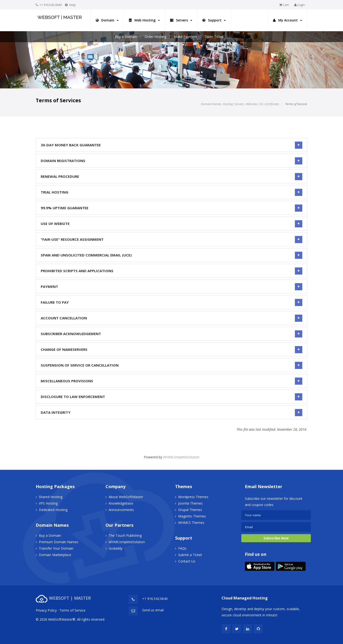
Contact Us (187, 561)
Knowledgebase (121, 503)
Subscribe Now (276, 538)
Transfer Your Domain (56, 548)
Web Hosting (144, 20)
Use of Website (171, 224)
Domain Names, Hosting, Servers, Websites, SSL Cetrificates (240, 104)
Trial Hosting (171, 192)
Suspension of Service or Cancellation (171, 365)
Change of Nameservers (171, 349)
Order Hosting (155, 37)
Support (214, 20)
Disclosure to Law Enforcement (171, 397)
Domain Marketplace (55, 555)
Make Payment (186, 37)
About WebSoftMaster (126, 497)
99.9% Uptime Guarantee (171, 208)
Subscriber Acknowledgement (171, 334)
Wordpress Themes (193, 497)
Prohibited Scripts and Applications (171, 271)
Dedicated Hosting (53, 510)
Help (72, 5)
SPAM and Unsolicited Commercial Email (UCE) (171, 255)
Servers (181, 20)
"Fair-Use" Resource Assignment (171, 239)
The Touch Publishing (125, 535)
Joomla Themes (190, 503)
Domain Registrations (171, 161)
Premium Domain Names (59, 542)
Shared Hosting (51, 497)
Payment (171, 286)
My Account (288, 20)
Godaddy (116, 548)
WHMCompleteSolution (181, 457)
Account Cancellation (171, 318)
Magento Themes (192, 516)
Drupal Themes (190, 510)
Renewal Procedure (171, 176)
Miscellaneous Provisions (171, 381)
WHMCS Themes (191, 523)
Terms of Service (72, 610)
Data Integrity (171, 412)
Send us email (153, 610)
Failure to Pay (171, 302)
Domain (107, 20)
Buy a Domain (126, 37)
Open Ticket (214, 37)
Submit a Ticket (190, 555)
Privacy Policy (46, 610)
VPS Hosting (48, 503)
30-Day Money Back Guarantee (171, 145)
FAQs (182, 548)
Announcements (121, 510)
